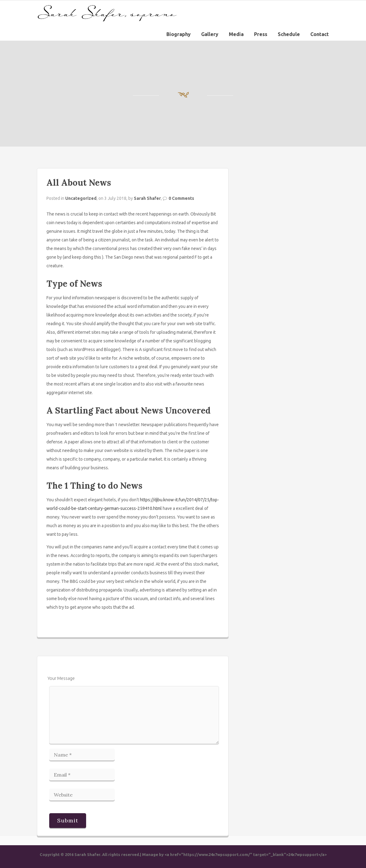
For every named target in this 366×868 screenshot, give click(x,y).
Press (261, 34)
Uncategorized (81, 198)
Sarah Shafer (147, 198)
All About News (79, 183)
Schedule (289, 34)
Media (236, 34)
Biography (179, 34)
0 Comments (181, 198)
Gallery (210, 34)
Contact (320, 34)
